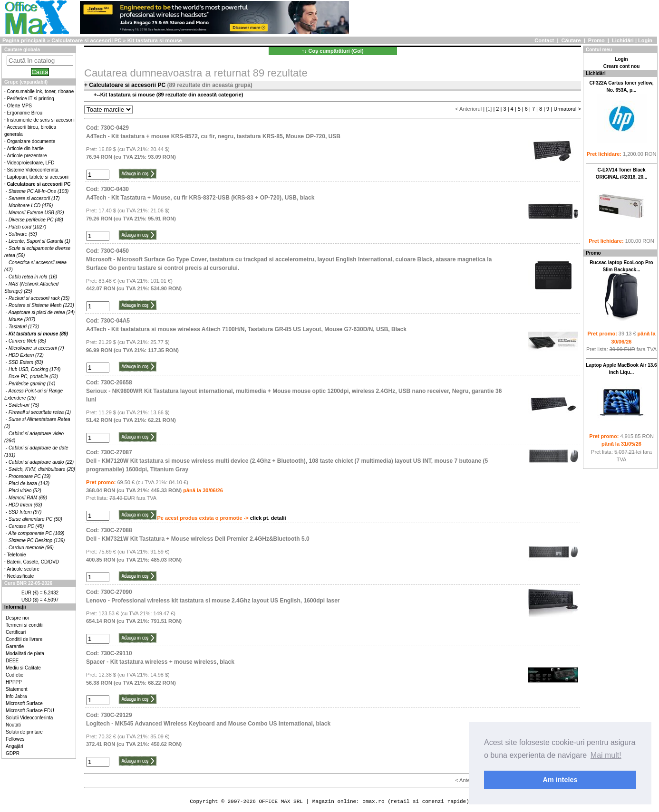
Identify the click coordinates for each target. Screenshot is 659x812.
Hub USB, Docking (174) (35, 369)
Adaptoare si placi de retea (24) (42, 312)
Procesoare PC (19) (29, 476)
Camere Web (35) (27, 341)
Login (645, 40)
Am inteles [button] (560, 780)
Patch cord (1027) (28, 227)
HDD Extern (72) (26, 355)
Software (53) (23, 234)
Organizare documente (31, 141)
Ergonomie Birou (25, 113)
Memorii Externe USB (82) (36, 213)
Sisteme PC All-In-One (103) (39, 191)
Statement (17, 689)
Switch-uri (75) (24, 405)
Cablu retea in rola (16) (33, 277)
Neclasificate (21, 576)
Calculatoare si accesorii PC (86, 40)
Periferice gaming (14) (32, 384)
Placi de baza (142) (29, 483)
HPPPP (14, 682)
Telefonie (17, 555)
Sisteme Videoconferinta (33, 170)
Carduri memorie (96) (31, 548)
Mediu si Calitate (23, 668)
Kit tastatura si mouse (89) (38, 334)
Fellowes (15, 739)
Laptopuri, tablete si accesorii (38, 177)
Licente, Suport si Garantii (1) (39, 241)
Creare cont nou (622, 66)
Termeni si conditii (24, 625)
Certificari (16, 632)
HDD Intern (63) (25, 505)
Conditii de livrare (24, 639)
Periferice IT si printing (31, 99)
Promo (596, 40)
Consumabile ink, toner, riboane (41, 91)
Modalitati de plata (25, 654)
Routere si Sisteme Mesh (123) (41, 305)
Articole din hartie (25, 148)
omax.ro (373, 801)
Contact (544, 40)
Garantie (15, 646)
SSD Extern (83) (26, 362)
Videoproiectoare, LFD (31, 163)
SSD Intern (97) (25, 512)
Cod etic (15, 675)
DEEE (12, 661)
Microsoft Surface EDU (30, 711)
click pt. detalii (268, 518)
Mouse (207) (22, 320)
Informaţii (15, 607)
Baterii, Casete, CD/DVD (33, 562)
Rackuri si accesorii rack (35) (39, 298)
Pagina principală (24, 40)
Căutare (571, 40)
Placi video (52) (25, 491)
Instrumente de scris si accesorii (41, 120)
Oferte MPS (19, 106)
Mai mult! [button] (606, 755)
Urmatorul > (567, 109)
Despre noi (17, 618)
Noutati (13, 725)
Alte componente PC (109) (37, 533)
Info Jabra (16, 696)
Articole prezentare (27, 156)
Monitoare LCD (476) (31, 205)
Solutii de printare (24, 732)
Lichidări (623, 40)
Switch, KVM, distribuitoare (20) (42, 469)
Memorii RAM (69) (28, 498)
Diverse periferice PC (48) (36, 220)
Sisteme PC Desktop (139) (37, 540)
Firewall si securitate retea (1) (40, 412)
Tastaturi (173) (24, 327)
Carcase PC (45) (26, 526)
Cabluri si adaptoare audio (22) (41, 462)
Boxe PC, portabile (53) (33, 377)
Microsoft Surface (24, 703)
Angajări (15, 746)
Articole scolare (23, 569)
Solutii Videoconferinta (29, 718)
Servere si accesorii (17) (34, 198)
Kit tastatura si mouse (155, 40)
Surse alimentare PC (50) (35, 519)
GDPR (13, 753)
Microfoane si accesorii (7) (36, 348)
